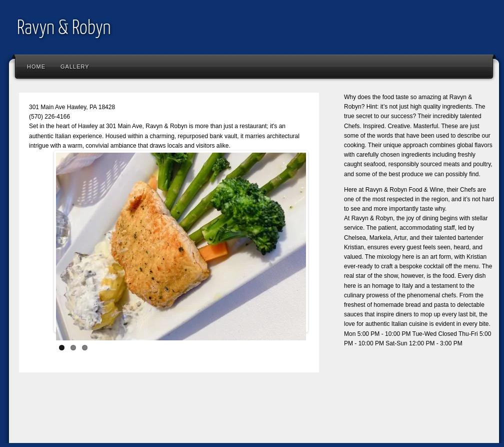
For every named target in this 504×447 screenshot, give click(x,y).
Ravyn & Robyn (64, 29)
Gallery (75, 67)
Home (36, 67)
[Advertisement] (196, 415)
